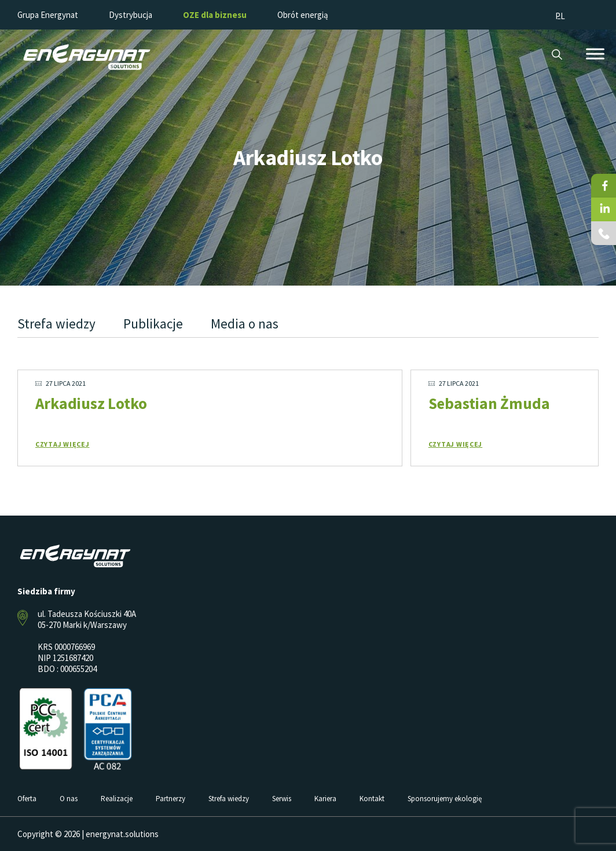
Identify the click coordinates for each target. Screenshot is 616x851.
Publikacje (153, 324)
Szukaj (557, 55)
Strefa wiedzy (56, 324)
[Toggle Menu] (595, 54)
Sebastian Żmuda (489, 403)
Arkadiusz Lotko (91, 403)
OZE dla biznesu (215, 15)
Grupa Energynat (48, 15)
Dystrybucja (131, 15)
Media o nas (245, 324)
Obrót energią (303, 15)
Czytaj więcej (63, 444)
